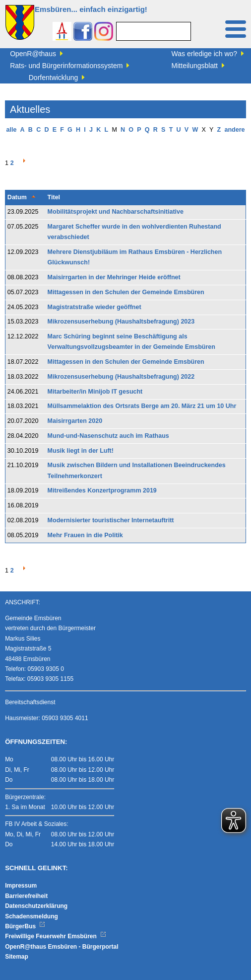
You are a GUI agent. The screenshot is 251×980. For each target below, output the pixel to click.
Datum (17, 197)
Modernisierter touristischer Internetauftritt (111, 520)
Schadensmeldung (31, 916)
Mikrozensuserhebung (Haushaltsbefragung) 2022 (121, 377)
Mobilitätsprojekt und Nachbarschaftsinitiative (116, 212)
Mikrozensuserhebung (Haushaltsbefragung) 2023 (121, 322)
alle (12, 130)
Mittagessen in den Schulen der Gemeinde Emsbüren (126, 292)
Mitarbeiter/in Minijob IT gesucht (95, 392)
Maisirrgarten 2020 (75, 421)
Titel (54, 197)
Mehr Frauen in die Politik (85, 535)
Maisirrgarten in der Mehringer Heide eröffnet (114, 277)
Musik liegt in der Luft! (81, 451)
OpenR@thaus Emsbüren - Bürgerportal (62, 947)
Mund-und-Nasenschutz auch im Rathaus (108, 436)
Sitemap (17, 957)
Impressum (21, 886)
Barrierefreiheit (26, 896)
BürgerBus (25, 926)
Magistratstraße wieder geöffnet (94, 307)
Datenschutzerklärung (36, 906)
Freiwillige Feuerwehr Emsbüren (56, 936)
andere (234, 130)
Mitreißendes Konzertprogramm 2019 (102, 490)
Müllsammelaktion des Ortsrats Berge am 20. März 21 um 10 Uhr (142, 406)
